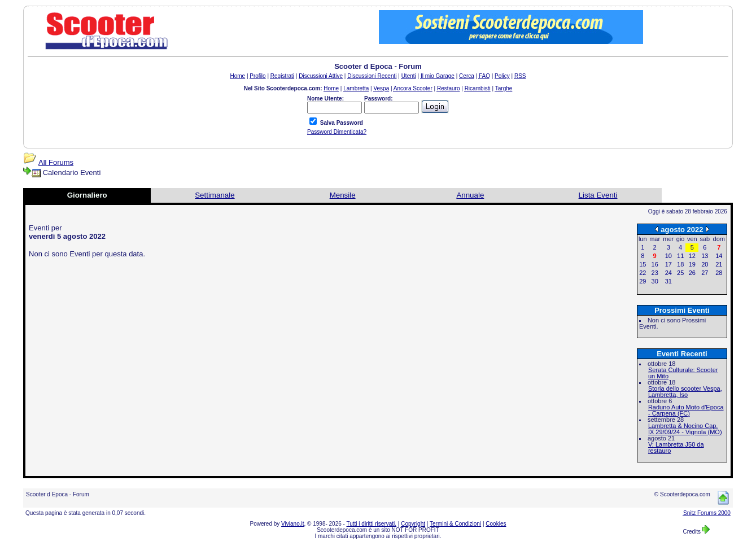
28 (719, 273)
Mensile (343, 195)
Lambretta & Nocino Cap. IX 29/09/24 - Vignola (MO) (685, 429)
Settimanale (215, 195)
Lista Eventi (598, 195)
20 (705, 264)
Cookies (496, 524)
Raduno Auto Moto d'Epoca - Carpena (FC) (686, 410)
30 (655, 281)
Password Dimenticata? (337, 132)
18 (680, 264)
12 (692, 256)
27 (705, 273)
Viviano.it (292, 524)
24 (668, 273)
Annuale (470, 195)
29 (643, 281)
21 (719, 264)
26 (692, 273)
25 (680, 273)
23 (655, 273)
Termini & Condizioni (455, 524)
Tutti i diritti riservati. (372, 524)
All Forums (56, 162)
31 (668, 281)
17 (668, 264)
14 (719, 256)
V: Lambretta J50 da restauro (676, 447)
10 (668, 256)
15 (643, 264)
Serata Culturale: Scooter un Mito (683, 373)
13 (705, 256)
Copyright (413, 524)
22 (643, 273)
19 (692, 264)
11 (680, 256)
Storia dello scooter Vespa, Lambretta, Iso (685, 392)
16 (655, 264)
